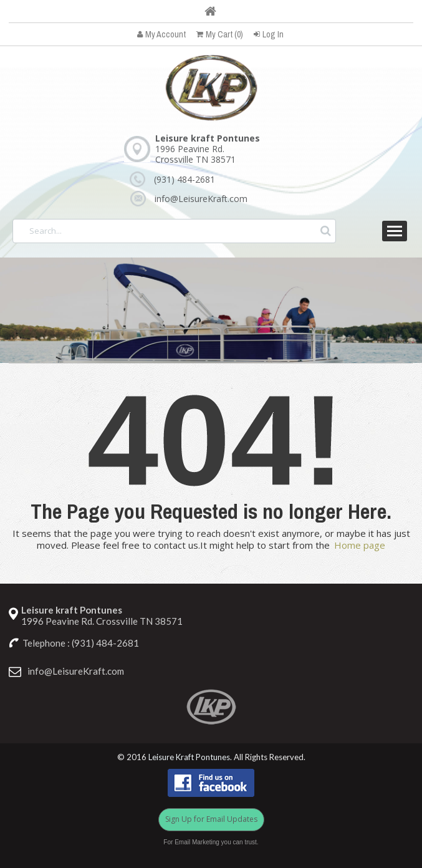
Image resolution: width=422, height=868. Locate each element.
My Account (161, 34)
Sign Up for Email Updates (211, 819)
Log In (269, 34)
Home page (360, 545)
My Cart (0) (220, 34)
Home (210, 11)
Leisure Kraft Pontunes (189, 757)
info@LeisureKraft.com (201, 199)
